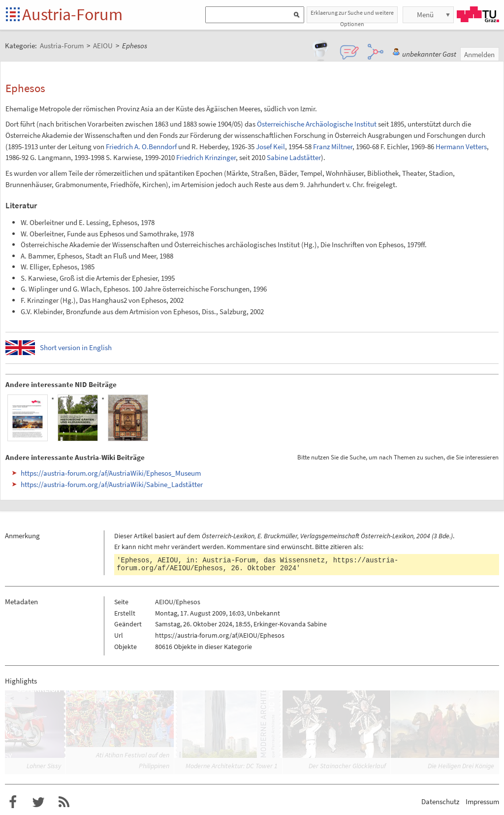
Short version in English (76, 347)
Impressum (482, 801)
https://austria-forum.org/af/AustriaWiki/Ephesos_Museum (111, 473)
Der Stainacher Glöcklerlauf (347, 766)
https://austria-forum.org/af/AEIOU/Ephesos (220, 635)
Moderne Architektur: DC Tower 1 (232, 766)
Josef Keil (270, 147)
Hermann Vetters (461, 147)
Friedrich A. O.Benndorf (141, 147)
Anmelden (479, 54)
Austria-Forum (72, 14)
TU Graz (478, 14)
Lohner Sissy (44, 766)
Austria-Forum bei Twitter (38, 802)
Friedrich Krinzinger (206, 157)
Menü (425, 15)
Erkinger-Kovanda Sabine (290, 624)
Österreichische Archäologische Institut (317, 124)
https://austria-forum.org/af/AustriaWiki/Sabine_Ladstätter (112, 484)
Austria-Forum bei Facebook (13, 802)
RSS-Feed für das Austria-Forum (64, 802)
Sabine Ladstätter (294, 157)
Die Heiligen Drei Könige (461, 766)
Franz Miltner (333, 147)
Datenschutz (440, 801)
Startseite (14, 15)
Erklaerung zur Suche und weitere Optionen (352, 16)
